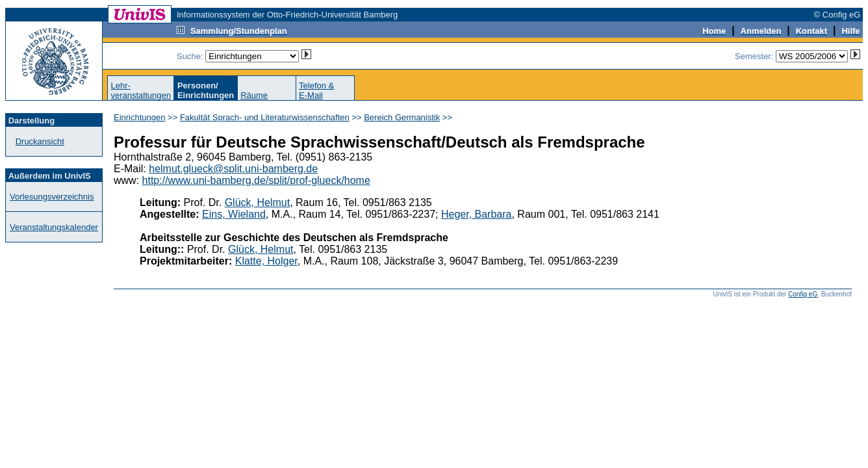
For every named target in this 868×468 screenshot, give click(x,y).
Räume (254, 95)
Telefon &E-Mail (316, 90)
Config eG (803, 294)
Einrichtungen (140, 117)
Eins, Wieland (234, 214)
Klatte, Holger (266, 261)
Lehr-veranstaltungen (141, 90)
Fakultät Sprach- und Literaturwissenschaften (265, 117)
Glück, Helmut (257, 202)
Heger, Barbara (477, 214)
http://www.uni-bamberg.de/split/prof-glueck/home (256, 180)
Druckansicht (40, 141)
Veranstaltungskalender (54, 227)
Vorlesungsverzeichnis (52, 197)
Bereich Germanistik (402, 117)
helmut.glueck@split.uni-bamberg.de (233, 169)
